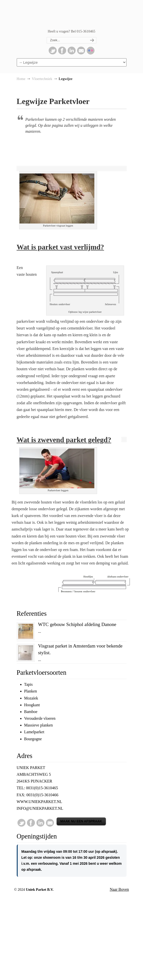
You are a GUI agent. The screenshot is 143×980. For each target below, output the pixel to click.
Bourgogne (33, 739)
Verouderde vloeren (40, 718)
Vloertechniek (42, 79)
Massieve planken (39, 725)
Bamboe (31, 712)
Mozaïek (31, 698)
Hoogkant (32, 705)
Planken (31, 691)
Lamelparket (34, 732)
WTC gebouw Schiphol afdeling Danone (77, 624)
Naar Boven (119, 889)
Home (21, 79)
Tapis (28, 684)
